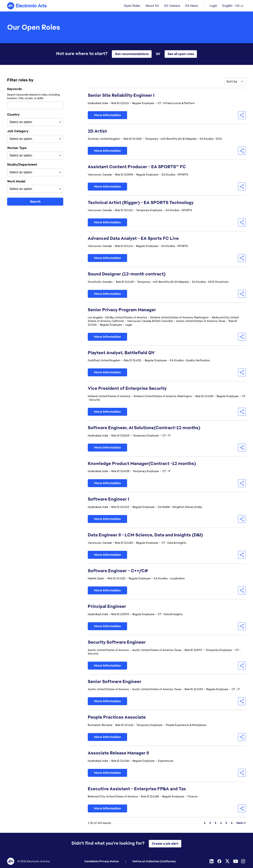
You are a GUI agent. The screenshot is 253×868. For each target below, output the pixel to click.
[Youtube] (236, 861)
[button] (242, 116)
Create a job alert (165, 844)
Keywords (14, 89)
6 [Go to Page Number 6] (232, 823)
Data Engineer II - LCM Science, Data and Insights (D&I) (145, 535)
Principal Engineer (107, 607)
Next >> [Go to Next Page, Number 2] (241, 823)
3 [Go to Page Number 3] (215, 823)
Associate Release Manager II (118, 753)
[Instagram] (244, 861)
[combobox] (35, 106)
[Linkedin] (212, 861)
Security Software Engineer (117, 643)
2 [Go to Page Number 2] (210, 823)
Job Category (18, 132)
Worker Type (17, 148)
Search (35, 202)
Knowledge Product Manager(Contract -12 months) (142, 464)
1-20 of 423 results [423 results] (99, 823)
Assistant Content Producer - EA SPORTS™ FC (137, 167)
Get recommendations (132, 54)
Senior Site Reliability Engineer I (121, 96)
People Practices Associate (117, 718)
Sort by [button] (232, 82)
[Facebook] (220, 861)
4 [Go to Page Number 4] (221, 823)
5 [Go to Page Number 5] (226, 823)
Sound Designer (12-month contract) (127, 274)
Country (13, 115)
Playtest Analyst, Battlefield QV (121, 353)
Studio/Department (22, 165)
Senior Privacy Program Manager (122, 310)
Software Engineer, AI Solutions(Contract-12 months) (144, 428)
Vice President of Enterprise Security (127, 389)
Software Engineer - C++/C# (118, 571)
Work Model (16, 182)
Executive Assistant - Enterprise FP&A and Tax (137, 789)
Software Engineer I (108, 499)
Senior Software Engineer (115, 682)
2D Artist (97, 131)
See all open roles (181, 54)
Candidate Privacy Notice (102, 861)
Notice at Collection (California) (154, 861)
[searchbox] (29, 122)
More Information (107, 115)
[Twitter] (228, 861)
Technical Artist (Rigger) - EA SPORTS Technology (141, 203)
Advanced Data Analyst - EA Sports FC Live (133, 239)
